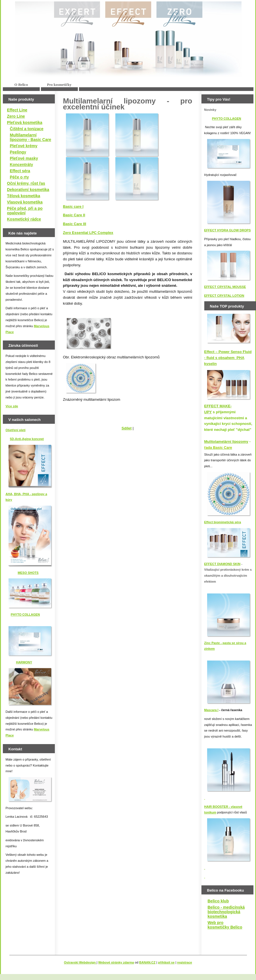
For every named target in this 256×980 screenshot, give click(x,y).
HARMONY (24, 662)
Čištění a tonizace (27, 129)
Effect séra (20, 171)
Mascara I (211, 710)
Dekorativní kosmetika (28, 190)
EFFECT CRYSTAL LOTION (224, 296)
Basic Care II (74, 215)
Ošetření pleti (16, 430)
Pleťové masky (24, 158)
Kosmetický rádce (24, 219)
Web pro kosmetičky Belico (225, 925)
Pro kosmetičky (59, 85)
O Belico (21, 85)
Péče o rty (19, 177)
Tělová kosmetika (24, 196)
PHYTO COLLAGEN (25, 614)
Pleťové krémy (24, 146)
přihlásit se (166, 962)
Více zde (12, 406)
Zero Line (16, 116)
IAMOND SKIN (230, 564)
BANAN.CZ (147, 962)
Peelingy (18, 152)
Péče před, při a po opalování (25, 211)
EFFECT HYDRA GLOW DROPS (228, 230)
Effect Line (17, 110)
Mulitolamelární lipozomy (226, 442)
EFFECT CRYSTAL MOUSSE (225, 287)
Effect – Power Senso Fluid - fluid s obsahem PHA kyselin (228, 358)
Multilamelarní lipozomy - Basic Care (31, 137)
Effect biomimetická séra (223, 522)
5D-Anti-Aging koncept (27, 439)
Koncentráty (22, 165)
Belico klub (218, 901)
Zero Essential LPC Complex (88, 233)
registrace (185, 962)
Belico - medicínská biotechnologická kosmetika (226, 912)
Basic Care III (75, 224)
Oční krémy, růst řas (26, 183)
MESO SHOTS (28, 573)
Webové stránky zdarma (116, 962)
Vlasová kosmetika (25, 202)
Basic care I (73, 206)
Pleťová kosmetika (25, 122)
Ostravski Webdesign (80, 962)
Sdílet (127, 428)
